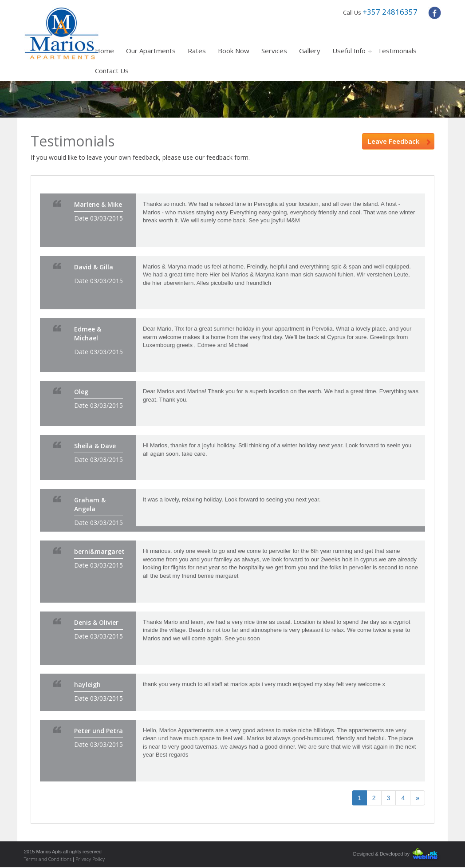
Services (274, 51)
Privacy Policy (90, 859)
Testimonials (397, 51)
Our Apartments (151, 51)
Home (104, 51)
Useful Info (349, 51)
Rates (197, 51)
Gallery (310, 51)
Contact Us (112, 71)
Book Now (234, 51)
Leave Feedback (399, 141)
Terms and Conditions (48, 859)
